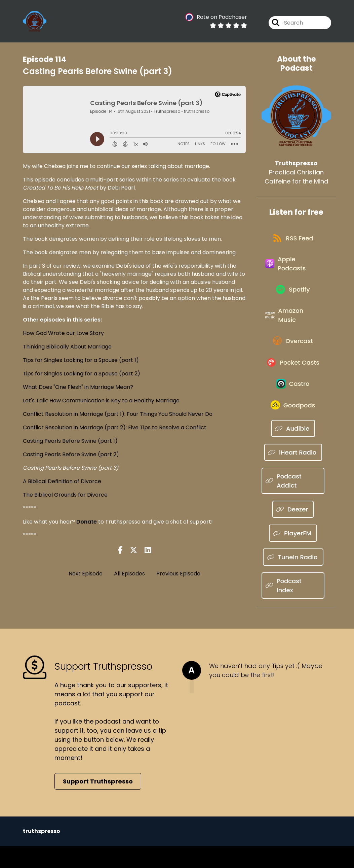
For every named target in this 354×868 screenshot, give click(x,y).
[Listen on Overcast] (293, 354)
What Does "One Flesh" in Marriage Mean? (78, 387)
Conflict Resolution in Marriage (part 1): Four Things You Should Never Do (118, 414)
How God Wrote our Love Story (63, 333)
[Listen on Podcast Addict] (293, 503)
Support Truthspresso (98, 803)
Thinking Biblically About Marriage (67, 347)
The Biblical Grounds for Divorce (65, 495)
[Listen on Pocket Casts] (293, 378)
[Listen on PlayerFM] (293, 555)
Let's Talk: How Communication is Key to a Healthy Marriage (101, 400)
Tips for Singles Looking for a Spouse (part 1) (81, 360)
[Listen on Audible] (293, 451)
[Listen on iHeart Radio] (293, 475)
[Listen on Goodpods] (293, 427)
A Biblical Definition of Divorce (62, 481)
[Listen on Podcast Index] (293, 608)
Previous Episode (178, 574)
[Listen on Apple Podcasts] (293, 269)
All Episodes (129, 574)
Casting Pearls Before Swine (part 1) (70, 441)
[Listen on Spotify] (293, 297)
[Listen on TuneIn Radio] (293, 579)
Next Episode (86, 574)
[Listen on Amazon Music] (293, 326)
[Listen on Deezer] (293, 531)
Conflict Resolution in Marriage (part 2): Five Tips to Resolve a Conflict (115, 427)
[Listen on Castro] (293, 402)
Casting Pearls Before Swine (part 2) (71, 454)
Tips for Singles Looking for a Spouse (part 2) (82, 374)
